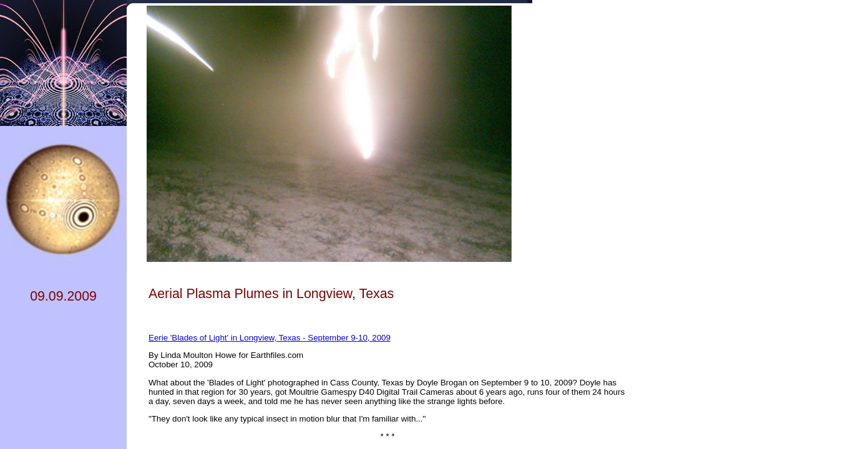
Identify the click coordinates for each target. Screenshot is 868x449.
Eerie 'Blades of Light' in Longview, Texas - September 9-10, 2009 (270, 338)
